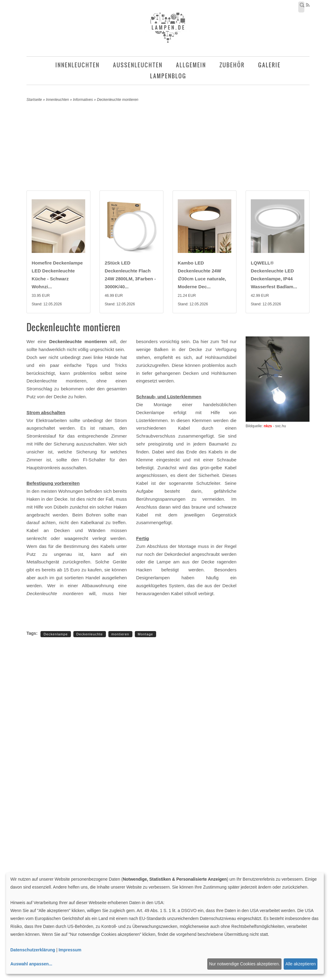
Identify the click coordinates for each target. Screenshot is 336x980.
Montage (146, 634)
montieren (120, 634)
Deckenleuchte (90, 634)
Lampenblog (168, 76)
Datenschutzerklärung (33, 950)
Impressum (70, 950)
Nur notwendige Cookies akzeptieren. (245, 964)
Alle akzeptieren (301, 964)
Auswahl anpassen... (31, 964)
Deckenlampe (56, 634)
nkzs (268, 426)
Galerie (269, 65)
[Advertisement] (173, 148)
